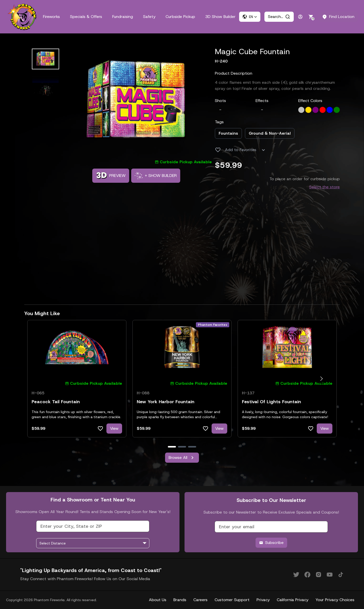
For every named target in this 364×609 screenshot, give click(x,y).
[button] (250, 17)
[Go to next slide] (321, 379)
